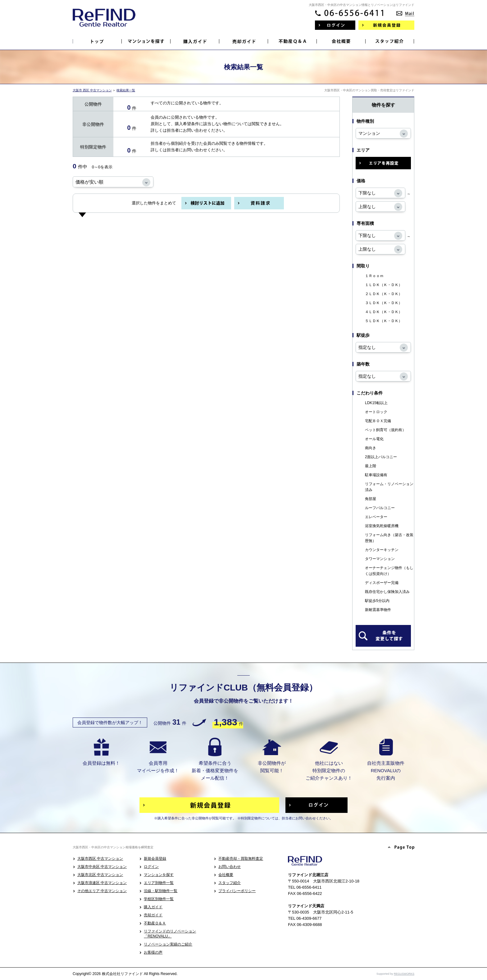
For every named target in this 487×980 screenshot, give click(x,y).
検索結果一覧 (126, 90)
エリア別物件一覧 (159, 883)
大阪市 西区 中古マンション (92, 90)
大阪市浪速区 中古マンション (102, 883)
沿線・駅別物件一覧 (161, 891)
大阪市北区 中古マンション (100, 875)
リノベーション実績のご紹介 (168, 944)
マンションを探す (159, 875)
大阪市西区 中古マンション (100, 859)
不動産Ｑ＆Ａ (155, 923)
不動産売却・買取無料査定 (241, 859)
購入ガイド (153, 907)
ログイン (151, 867)
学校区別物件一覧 (159, 899)
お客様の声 (153, 952)
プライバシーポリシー (237, 891)
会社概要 (226, 875)
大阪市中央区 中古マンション (102, 867)
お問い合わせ (230, 867)
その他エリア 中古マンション (102, 891)
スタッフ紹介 (230, 883)
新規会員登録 (155, 859)
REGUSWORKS (404, 974)
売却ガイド (153, 915)
